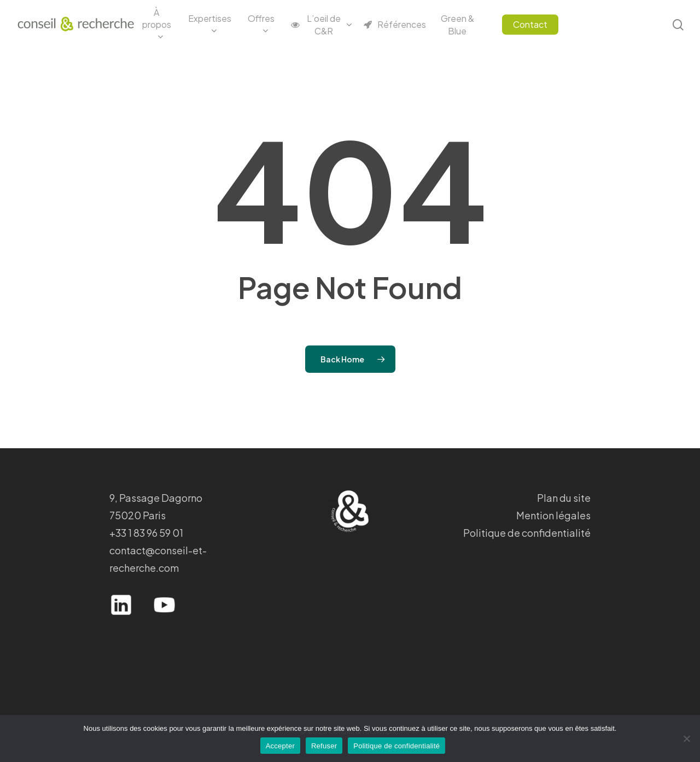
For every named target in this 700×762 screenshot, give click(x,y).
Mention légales (553, 515)
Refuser (324, 746)
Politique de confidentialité (527, 533)
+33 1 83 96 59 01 (146, 533)
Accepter (280, 746)
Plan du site (564, 498)
